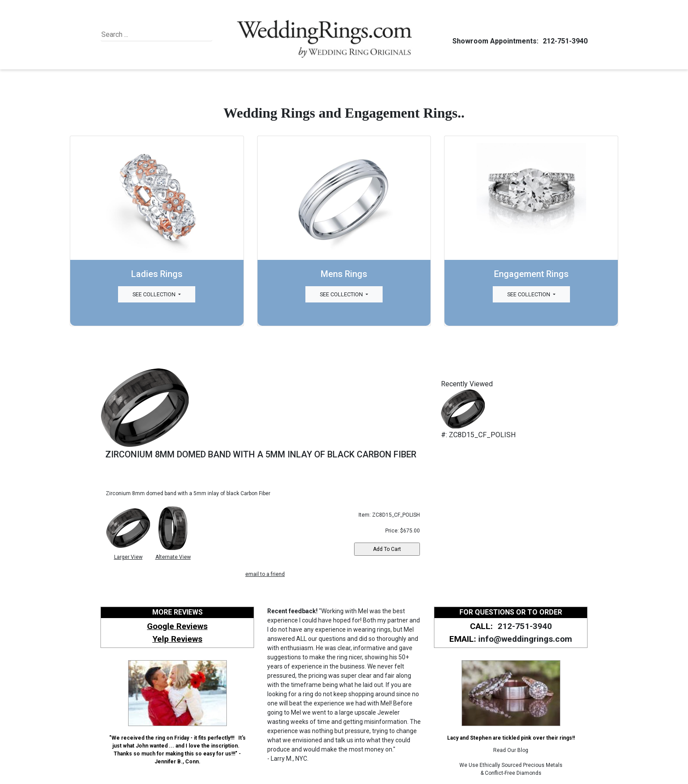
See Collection (155, 294)
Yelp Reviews (177, 639)
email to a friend (265, 574)
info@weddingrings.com (525, 639)
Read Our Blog (511, 750)
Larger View (128, 557)
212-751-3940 (564, 41)
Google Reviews (177, 626)
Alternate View (173, 557)
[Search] (142, 35)
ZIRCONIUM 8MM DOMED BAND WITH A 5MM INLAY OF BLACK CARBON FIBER (261, 454)
